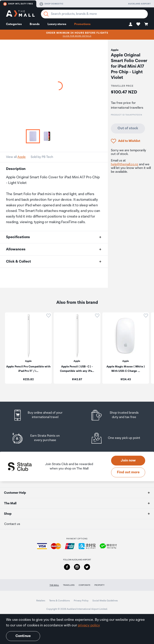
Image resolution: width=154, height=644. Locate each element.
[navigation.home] (20, 14)
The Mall (54, 585)
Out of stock (128, 128)
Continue (23, 636)
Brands (35, 24)
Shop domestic (51, 4)
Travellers (69, 585)
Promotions (82, 24)
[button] (131, 24)
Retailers (41, 601)
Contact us (12, 524)
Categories (14, 24)
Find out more (128, 472)
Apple (22, 157)
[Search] (46, 14)
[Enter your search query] (94, 14)
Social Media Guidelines (105, 601)
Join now (128, 460)
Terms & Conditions (59, 601)
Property (99, 585)
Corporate (85, 585)
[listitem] (42, 415)
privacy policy (89, 625)
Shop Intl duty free (18, 4)
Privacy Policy (81, 601)
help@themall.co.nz (125, 164)
